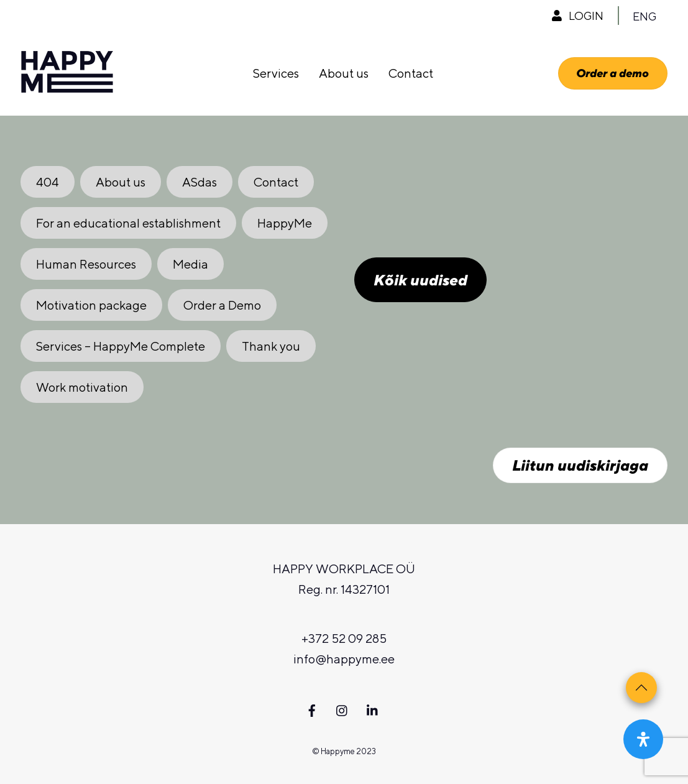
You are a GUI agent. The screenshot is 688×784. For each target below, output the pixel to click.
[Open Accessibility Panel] (643, 739)
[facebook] (312, 708)
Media (190, 264)
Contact (411, 73)
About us (344, 73)
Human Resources (86, 264)
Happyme (338, 751)
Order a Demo (222, 305)
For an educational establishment (128, 223)
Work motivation (82, 387)
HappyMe (285, 223)
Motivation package (91, 305)
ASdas (200, 182)
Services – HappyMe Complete (121, 346)
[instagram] (342, 708)
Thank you (271, 346)
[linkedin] (373, 708)
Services (276, 73)
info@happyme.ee (344, 659)
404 (48, 182)
